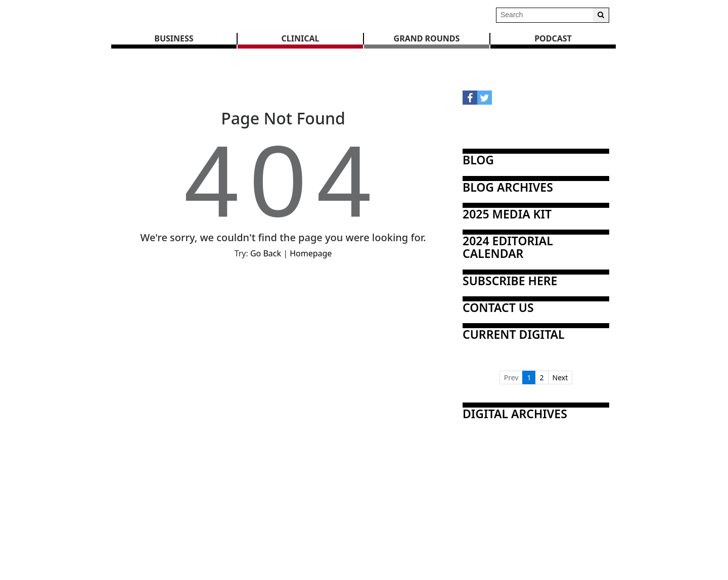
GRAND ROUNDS (427, 38)
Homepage (311, 253)
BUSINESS (174, 38)
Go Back (266, 253)
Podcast (553, 38)
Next (560, 377)
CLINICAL (301, 38)
